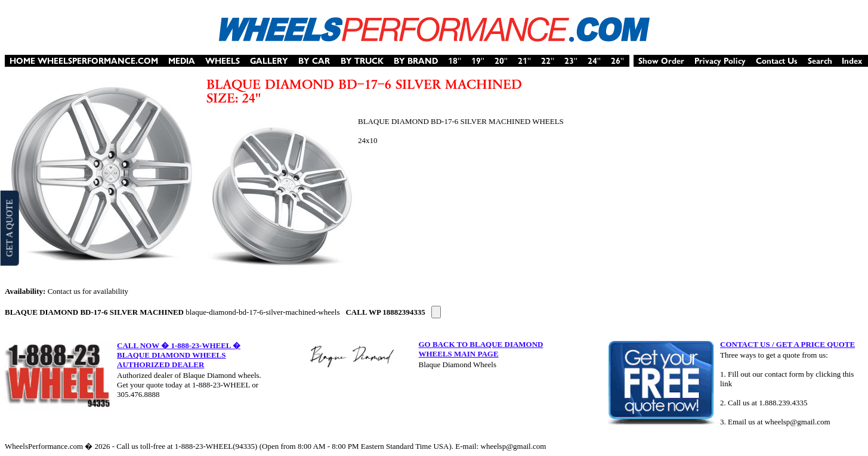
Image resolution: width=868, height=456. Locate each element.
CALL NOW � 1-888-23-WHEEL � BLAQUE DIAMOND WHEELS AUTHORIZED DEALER (179, 355)
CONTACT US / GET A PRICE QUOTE (787, 344)
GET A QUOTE (9, 228)
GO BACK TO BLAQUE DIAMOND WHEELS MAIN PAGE (481, 349)
